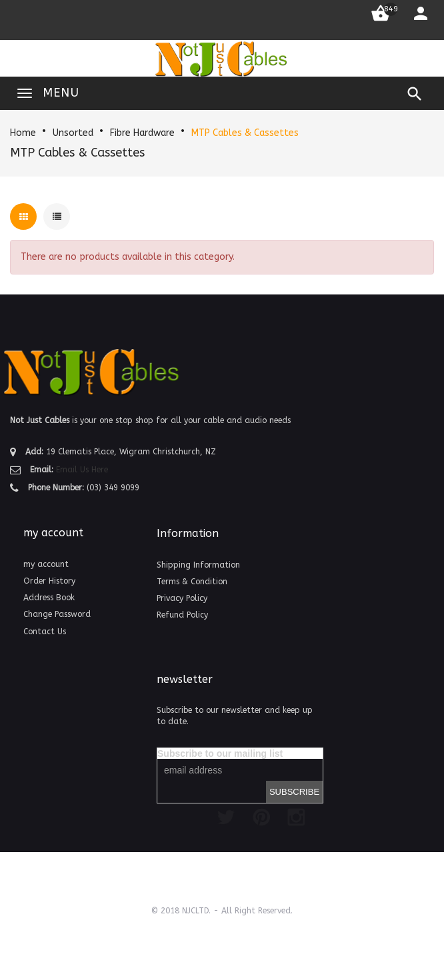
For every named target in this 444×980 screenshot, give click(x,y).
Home (23, 133)
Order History (49, 581)
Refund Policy (182, 615)
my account (46, 564)
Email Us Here (82, 470)
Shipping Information (198, 565)
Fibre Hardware (142, 133)
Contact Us (45, 632)
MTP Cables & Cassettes (245, 133)
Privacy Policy (182, 598)
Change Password (57, 614)
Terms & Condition (192, 582)
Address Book (49, 598)
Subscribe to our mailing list (220, 753)
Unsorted (73, 133)
